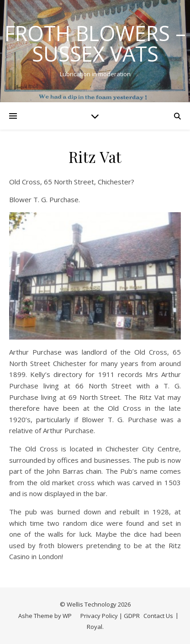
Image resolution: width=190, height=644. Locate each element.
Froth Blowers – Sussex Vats (95, 43)
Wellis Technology (92, 604)
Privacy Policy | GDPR (110, 616)
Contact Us (158, 616)
